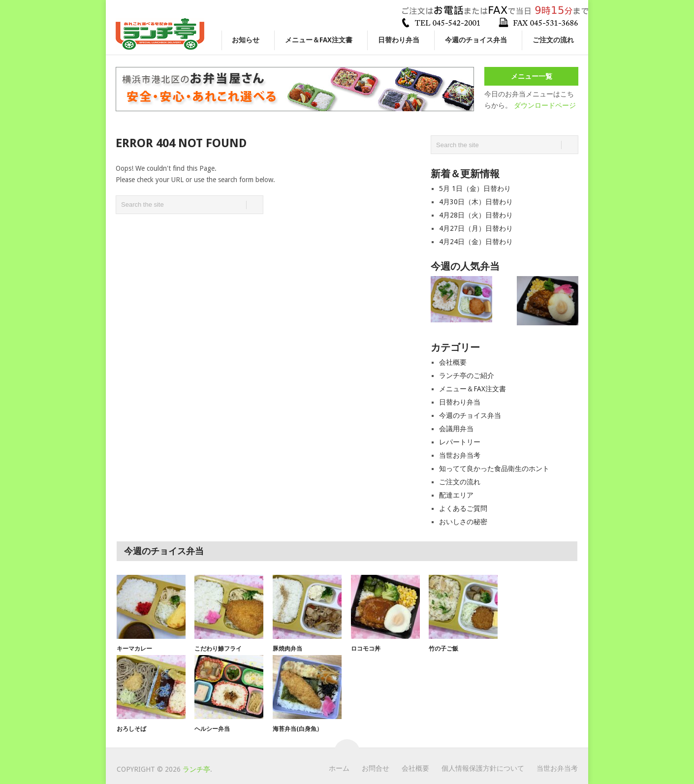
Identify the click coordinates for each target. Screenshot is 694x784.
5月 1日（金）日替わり (475, 188)
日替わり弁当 (399, 40)
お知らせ (246, 40)
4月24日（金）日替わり (476, 242)
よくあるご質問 (463, 508)
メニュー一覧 (532, 76)
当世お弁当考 (460, 455)
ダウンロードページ (545, 105)
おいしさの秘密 (463, 522)
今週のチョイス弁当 (476, 40)
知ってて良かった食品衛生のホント (494, 469)
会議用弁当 (456, 429)
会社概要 (453, 362)
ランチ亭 (196, 769)
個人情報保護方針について (483, 768)
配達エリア (456, 495)
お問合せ (376, 768)
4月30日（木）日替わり (476, 202)
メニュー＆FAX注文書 (319, 40)
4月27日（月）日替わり (476, 228)
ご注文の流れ (553, 40)
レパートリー (460, 442)
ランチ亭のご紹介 (467, 376)
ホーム (339, 768)
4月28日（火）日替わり (476, 215)
